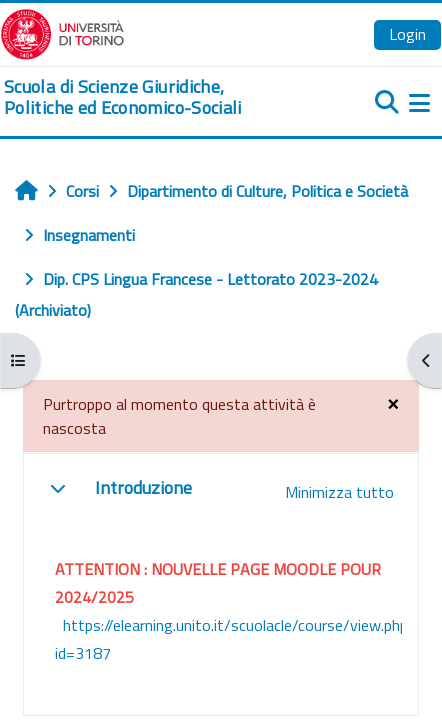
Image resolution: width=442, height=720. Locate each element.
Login (407, 34)
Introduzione (143, 487)
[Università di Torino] (62, 32)
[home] (147, 97)
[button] (58, 488)
